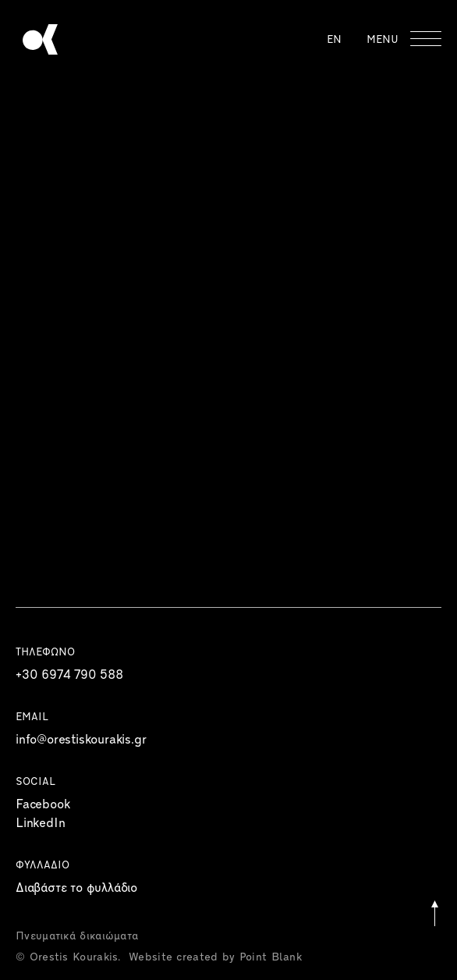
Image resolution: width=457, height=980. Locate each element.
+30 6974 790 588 (69, 676)
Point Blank (271, 958)
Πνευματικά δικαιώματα (77, 937)
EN (334, 40)
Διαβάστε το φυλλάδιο (76, 889)
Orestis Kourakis (40, 39)
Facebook (43, 805)
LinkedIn (40, 824)
